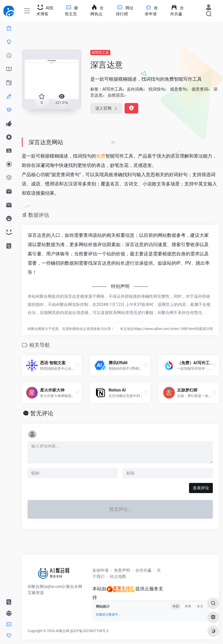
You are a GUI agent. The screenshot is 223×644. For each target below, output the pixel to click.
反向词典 (135, 89)
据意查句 (178, 89)
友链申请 (100, 570)
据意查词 (200, 89)
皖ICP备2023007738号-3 (89, 631)
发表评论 (201, 488)
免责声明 (122, 570)
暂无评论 (42, 413)
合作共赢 (143, 570)
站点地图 (118, 576)
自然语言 (116, 95)
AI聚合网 (63, 631)
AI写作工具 (100, 53)
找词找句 (157, 89)
